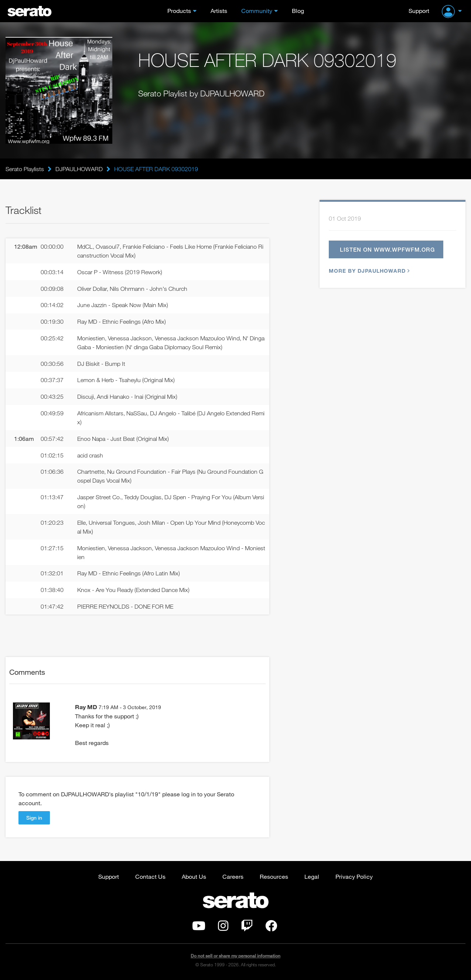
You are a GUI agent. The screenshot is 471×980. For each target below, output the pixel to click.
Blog (298, 11)
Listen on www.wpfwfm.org (387, 249)
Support (419, 11)
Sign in (34, 818)
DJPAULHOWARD (79, 169)
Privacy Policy (354, 876)
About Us (194, 876)
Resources (274, 876)
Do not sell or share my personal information (235, 956)
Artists (219, 11)
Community (257, 11)
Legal (312, 876)
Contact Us (150, 876)
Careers (233, 876)
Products (179, 11)
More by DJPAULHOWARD (368, 271)
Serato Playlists (25, 169)
